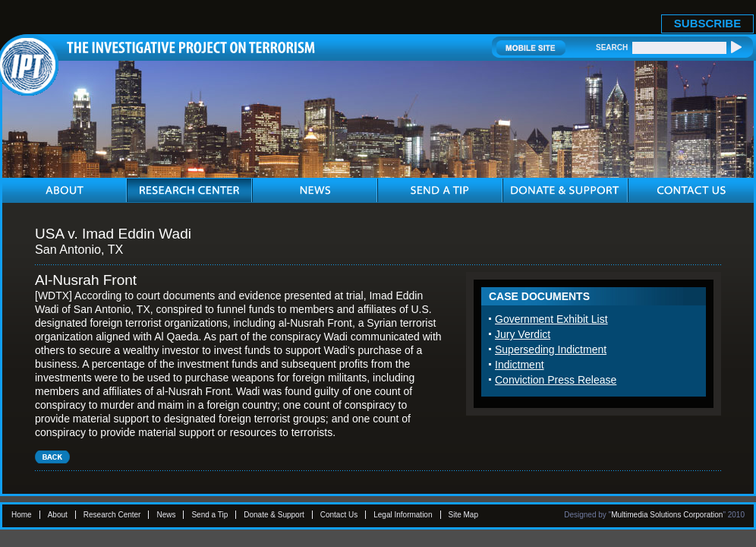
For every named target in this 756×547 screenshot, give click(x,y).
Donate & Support (274, 515)
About (58, 515)
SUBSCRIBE (707, 23)
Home (22, 515)
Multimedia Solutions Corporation (667, 515)
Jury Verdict (523, 334)
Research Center (112, 515)
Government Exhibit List (551, 319)
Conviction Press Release (556, 380)
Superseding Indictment (551, 349)
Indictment (520, 365)
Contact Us (339, 515)
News (166, 515)
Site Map (463, 515)
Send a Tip (209, 515)
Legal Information (403, 515)
